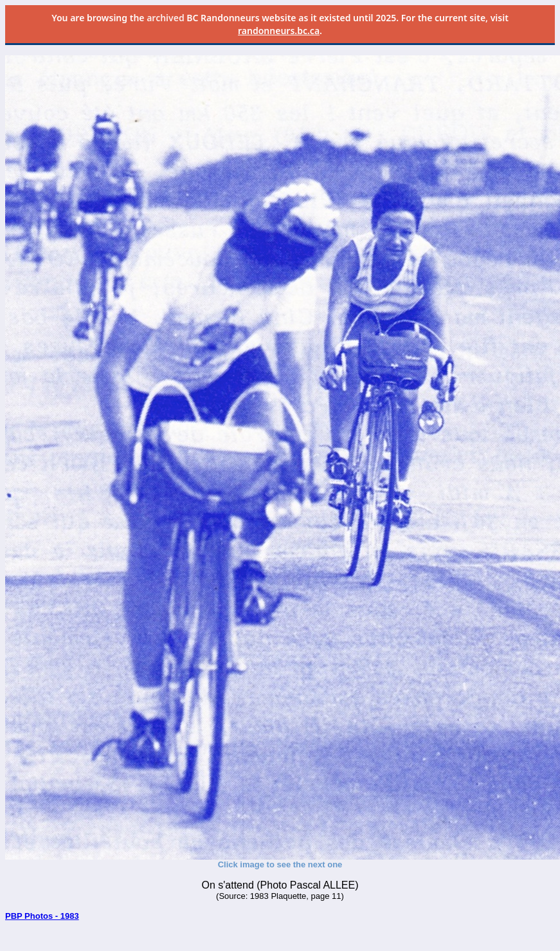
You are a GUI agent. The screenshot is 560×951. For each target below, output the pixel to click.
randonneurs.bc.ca (279, 31)
